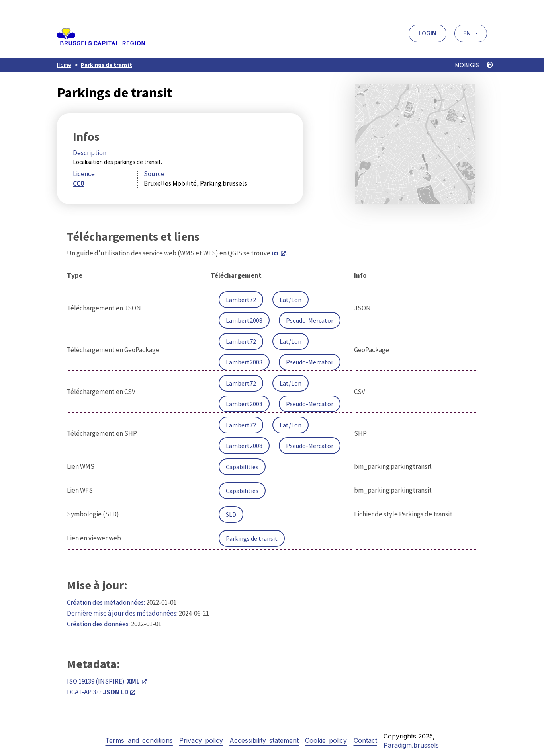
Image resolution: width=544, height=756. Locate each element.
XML (133, 681)
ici (275, 253)
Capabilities (242, 467)
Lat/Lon (291, 300)
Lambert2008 (244, 320)
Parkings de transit (107, 65)
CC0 (78, 183)
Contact (365, 740)
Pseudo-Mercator (310, 320)
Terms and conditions (139, 740)
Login (428, 33)
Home (64, 65)
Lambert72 (241, 300)
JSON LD (115, 692)
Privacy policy (201, 740)
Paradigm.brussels (411, 745)
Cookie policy (326, 740)
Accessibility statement (264, 740)
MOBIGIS (474, 65)
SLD (231, 514)
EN (467, 33)
